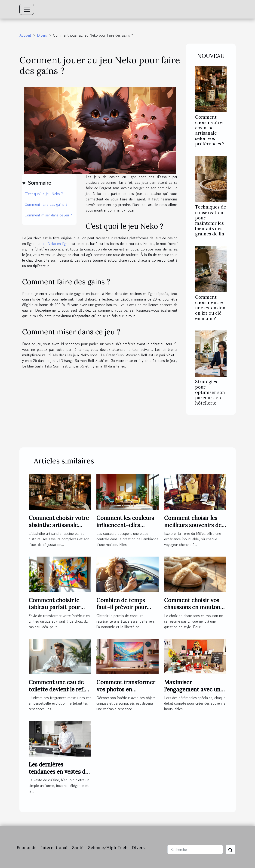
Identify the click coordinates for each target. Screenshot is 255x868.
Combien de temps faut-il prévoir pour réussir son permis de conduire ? (124, 611)
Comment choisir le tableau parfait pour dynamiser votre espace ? (59, 611)
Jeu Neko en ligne (55, 244)
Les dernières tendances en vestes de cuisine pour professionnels (58, 775)
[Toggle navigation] (27, 9)
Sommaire (39, 183)
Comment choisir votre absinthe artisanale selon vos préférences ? (210, 130)
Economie (27, 847)
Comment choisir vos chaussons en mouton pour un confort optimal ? (195, 611)
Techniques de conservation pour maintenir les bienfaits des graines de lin (211, 220)
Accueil (25, 35)
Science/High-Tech (108, 847)
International (54, 847)
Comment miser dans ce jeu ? (48, 215)
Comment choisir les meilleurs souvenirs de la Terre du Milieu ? (193, 525)
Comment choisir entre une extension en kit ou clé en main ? (210, 308)
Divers (42, 35)
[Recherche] (195, 849)
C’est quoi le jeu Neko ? (44, 194)
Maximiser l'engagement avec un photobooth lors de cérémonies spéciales (192, 693)
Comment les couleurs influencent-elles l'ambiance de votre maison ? (125, 529)
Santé (78, 847)
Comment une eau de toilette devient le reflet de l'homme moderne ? (59, 689)
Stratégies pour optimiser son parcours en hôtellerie (210, 392)
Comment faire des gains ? (46, 204)
